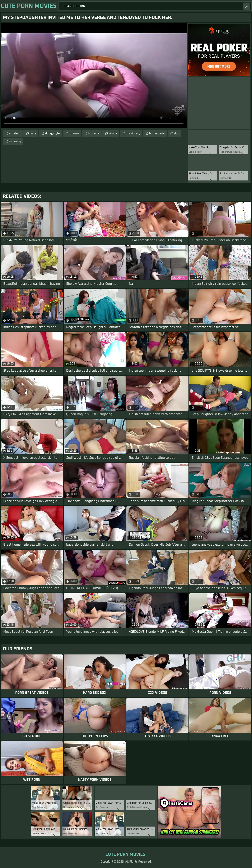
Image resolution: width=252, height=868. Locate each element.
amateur (15, 134)
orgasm (74, 134)
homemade (157, 134)
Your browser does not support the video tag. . (94, 75)
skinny (113, 134)
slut (176, 134)
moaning (15, 142)
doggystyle (52, 134)
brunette (94, 134)
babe (33, 134)
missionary (133, 134)
